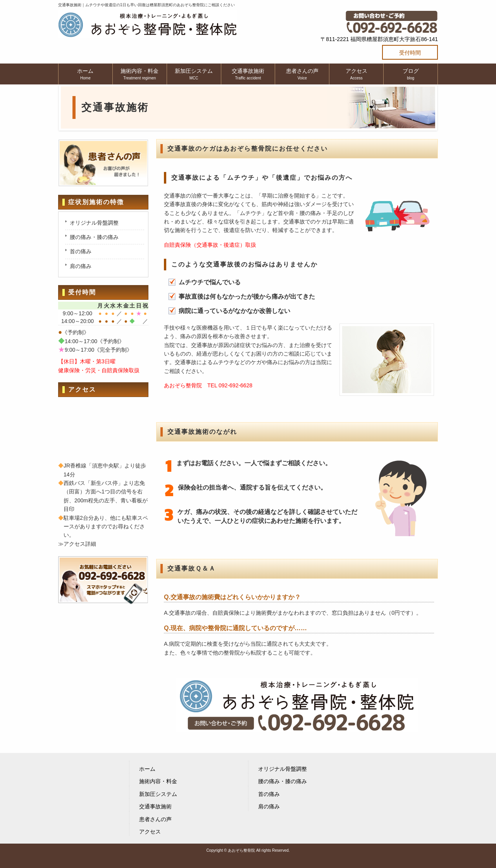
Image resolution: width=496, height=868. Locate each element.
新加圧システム (158, 794)
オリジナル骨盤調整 (94, 223)
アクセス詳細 (80, 544)
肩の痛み (81, 266)
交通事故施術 (155, 806)
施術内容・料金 (158, 781)
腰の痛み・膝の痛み (94, 237)
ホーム (147, 769)
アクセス (150, 832)
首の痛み (81, 251)
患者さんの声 (155, 819)
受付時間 (410, 53)
